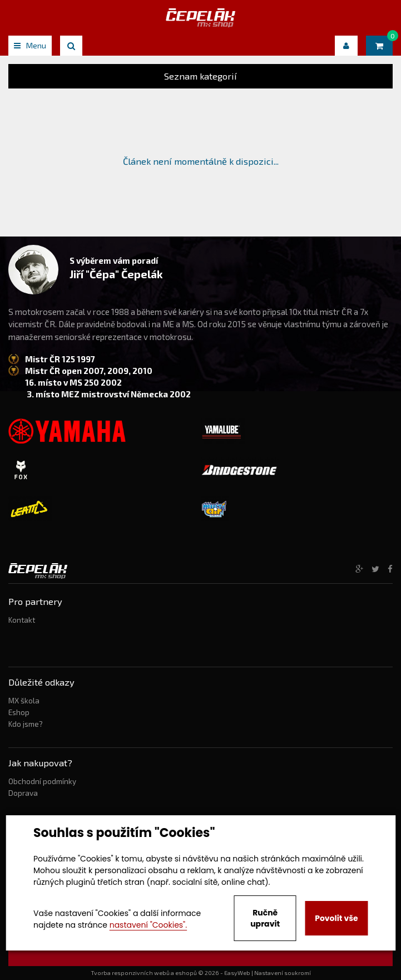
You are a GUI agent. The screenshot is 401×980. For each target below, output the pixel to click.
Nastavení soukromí (283, 973)
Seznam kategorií (200, 76)
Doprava (23, 793)
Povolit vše (336, 918)
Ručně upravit (265, 918)
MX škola (24, 701)
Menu (30, 45)
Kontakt (22, 620)
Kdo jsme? (26, 724)
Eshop (19, 712)
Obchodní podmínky (42, 781)
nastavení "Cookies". (148, 925)
